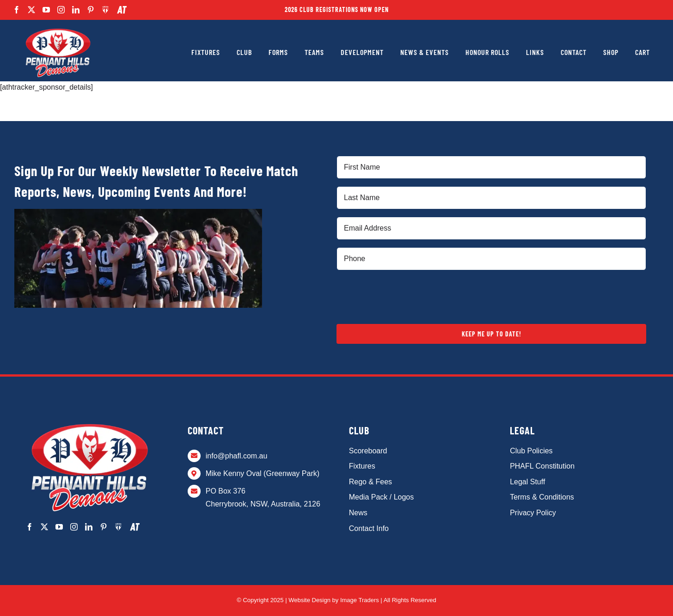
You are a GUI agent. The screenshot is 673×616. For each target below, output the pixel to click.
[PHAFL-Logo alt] (58, 29)
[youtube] (46, 10)
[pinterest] (91, 10)
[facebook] (17, 10)
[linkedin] (76, 10)
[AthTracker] (122, 10)
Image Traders (360, 600)
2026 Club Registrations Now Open (337, 9)
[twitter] (31, 10)
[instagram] (61, 10)
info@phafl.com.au (237, 456)
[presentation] (407, 296)
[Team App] (106, 10)
